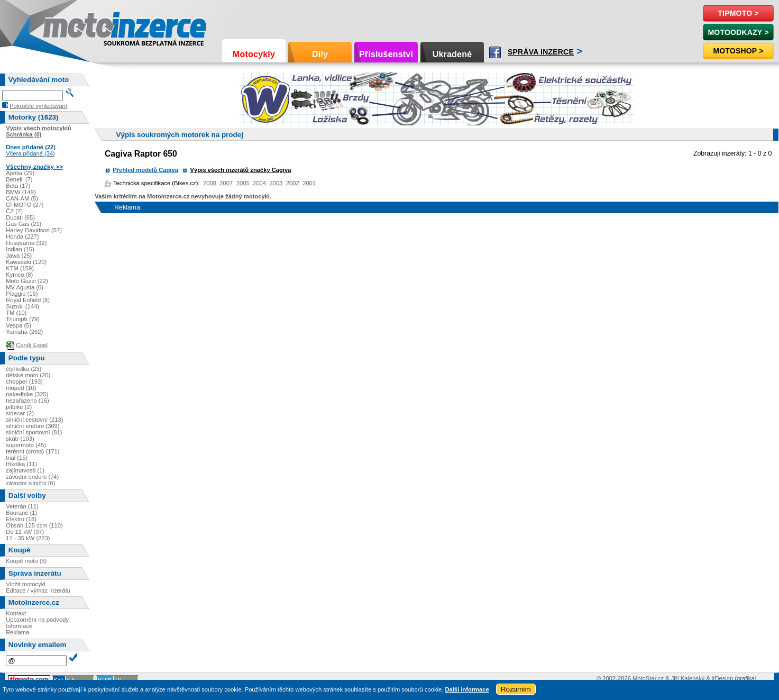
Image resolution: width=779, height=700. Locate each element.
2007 (226, 183)
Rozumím (516, 689)
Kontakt (16, 613)
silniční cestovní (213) (34, 420)
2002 (293, 183)
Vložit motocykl (26, 584)
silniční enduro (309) (33, 426)
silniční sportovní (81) (34, 432)
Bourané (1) (21, 513)
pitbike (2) (19, 407)
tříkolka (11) (21, 464)
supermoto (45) (26, 445)
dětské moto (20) (28, 375)
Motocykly (254, 54)
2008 (210, 183)
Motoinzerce (66, 26)
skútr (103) (20, 439)
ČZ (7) (14, 211)
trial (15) (17, 458)
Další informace (467, 689)
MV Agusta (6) (25, 287)
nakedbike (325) (27, 394)
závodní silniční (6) (30, 483)
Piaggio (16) (22, 294)
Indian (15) (20, 249)
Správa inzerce (541, 52)
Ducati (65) (20, 217)
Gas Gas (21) (24, 224)
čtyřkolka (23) (24, 369)
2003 (276, 183)
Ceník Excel (32, 345)
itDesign (722, 678)
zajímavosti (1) (25, 470)
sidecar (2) (20, 413)
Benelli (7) (19, 179)
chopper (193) (24, 381)
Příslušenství (386, 54)
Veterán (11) (22, 506)
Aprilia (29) (20, 173)
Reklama (17, 632)
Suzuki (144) (22, 306)
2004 (259, 183)
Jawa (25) (19, 256)
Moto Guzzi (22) (27, 281)
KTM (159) (20, 268)
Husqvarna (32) (26, 243)
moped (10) (21, 388)
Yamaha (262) (24, 332)
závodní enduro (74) (32, 477)
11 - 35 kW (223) (28, 538)
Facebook (495, 52)
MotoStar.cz (648, 678)
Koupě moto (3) (26, 561)
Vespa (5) (19, 325)
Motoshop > (738, 51)
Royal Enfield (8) (28, 300)
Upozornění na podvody (37, 620)
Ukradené (452, 54)
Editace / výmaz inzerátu (38, 590)
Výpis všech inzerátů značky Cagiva (241, 170)
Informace (19, 626)
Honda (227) (22, 237)
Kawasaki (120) (26, 262)
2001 (309, 183)
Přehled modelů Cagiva (145, 170)
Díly (320, 54)
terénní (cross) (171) (33, 451)
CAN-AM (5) (22, 198)
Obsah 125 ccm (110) (34, 525)
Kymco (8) (19, 275)
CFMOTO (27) (25, 205)
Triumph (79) (23, 319)
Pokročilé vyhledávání (38, 106)
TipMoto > (738, 13)
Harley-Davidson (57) (34, 230)
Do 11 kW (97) (25, 532)
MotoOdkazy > (738, 32)
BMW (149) (21, 192)
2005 (243, 183)
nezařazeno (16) (27, 401)
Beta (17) (18, 186)
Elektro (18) (21, 519)
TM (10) (16, 313)
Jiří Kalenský (688, 678)
